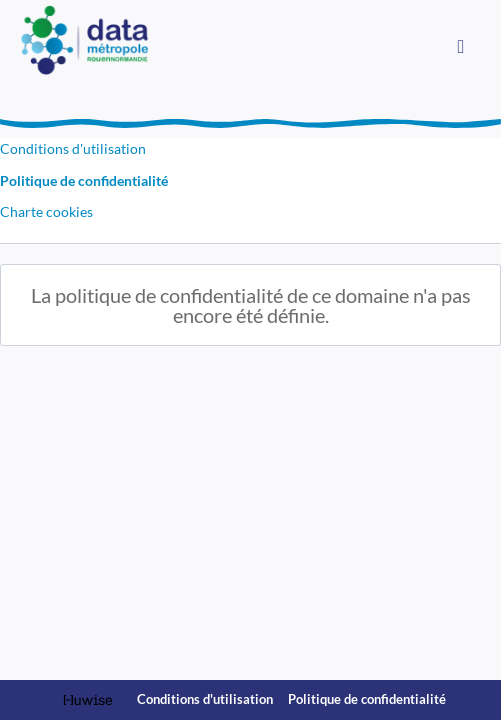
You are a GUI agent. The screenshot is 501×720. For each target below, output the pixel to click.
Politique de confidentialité (84, 180)
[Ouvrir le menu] (461, 45)
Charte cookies (46, 211)
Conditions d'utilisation (73, 148)
